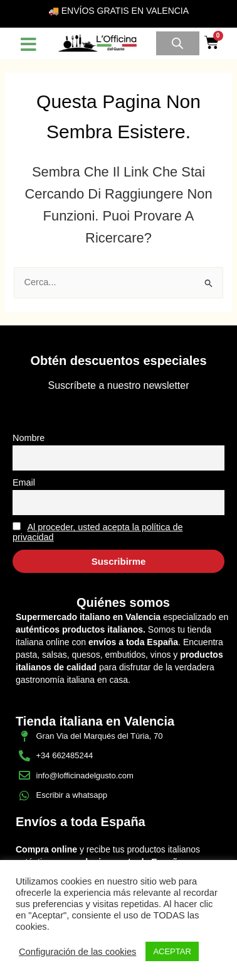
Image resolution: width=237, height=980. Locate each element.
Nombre (29, 438)
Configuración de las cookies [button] (77, 952)
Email (24, 482)
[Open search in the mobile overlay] (177, 43)
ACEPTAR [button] (172, 951)
